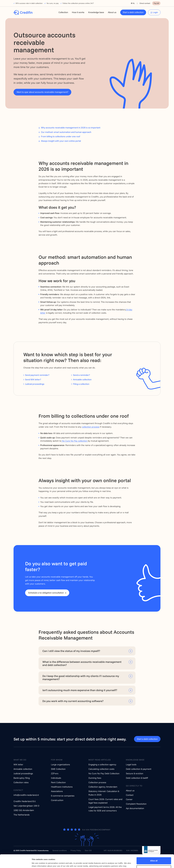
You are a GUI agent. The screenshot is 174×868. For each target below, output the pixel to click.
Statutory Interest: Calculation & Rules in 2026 (104, 793)
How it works (78, 12)
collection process (91, 427)
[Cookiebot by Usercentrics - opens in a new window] (16, 863)
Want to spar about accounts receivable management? (42, 92)
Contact (130, 795)
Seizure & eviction (135, 773)
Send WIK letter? (33, 379)
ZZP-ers (55, 773)
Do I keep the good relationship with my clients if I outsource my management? (81, 678)
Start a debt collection (133, 12)
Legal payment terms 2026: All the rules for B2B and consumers (105, 809)
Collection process (97, 782)
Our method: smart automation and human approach (66, 132)
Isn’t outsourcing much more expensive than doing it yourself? (80, 690)
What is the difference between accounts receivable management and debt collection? (82, 663)
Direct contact (145, 3)
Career (129, 799)
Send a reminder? (81, 375)
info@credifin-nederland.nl (26, 795)
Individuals (56, 778)
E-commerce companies (63, 796)
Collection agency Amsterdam (103, 787)
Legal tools (131, 764)
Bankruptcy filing (22, 778)
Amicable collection (82, 379)
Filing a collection (81, 384)
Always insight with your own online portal (61, 141)
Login (155, 12)
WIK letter (18, 764)
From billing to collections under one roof (61, 136)
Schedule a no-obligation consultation (46, 593)
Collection (63, 12)
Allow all (154, 848)
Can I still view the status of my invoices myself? (71, 651)
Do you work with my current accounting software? (73, 701)
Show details (37, 863)
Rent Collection (58, 782)
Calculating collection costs (101, 769)
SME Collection (58, 769)
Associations (57, 791)
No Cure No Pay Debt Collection (104, 773)
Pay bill (156, 3)
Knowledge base (96, 12)
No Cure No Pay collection (75, 441)
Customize (154, 856)
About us (112, 12)
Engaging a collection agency (102, 764)
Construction (57, 800)
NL (134, 3)
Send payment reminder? (37, 375)
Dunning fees (95, 778)
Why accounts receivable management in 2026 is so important (71, 128)
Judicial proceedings (35, 384)
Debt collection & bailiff (137, 778)
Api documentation (135, 808)
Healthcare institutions (62, 787)
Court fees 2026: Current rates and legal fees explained (105, 801)
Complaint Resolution (136, 804)
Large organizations (60, 764)
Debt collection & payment (139, 769)
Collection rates (21, 782)
